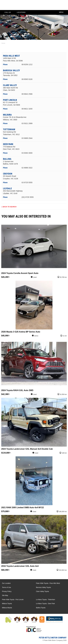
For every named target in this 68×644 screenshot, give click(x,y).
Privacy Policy (7, 591)
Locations (19, 12)
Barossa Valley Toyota (43, 587)
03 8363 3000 (27, 153)
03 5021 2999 (27, 123)
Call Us (6, 12)
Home (3, 43)
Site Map (5, 595)
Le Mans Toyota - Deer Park (45, 604)
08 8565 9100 (27, 79)
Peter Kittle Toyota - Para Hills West (48, 583)
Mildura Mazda (7, 608)
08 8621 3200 (27, 109)
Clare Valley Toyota (42, 591)
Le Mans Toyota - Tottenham (46, 600)
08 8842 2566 (27, 94)
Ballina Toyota (41, 608)
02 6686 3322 (27, 168)
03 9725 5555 (27, 182)
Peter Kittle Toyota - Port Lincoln (13, 600)
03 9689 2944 (27, 138)
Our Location (6, 583)
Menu (63, 12)
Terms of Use (6, 587)
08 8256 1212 (27, 64)
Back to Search (10, 207)
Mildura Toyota (7, 604)
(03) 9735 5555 (28, 197)
